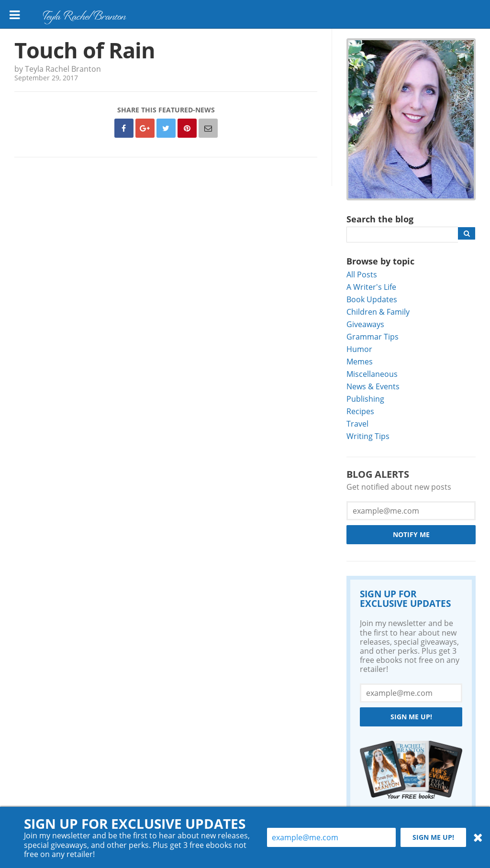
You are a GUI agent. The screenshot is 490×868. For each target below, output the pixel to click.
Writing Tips (368, 436)
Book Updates (372, 299)
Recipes (360, 411)
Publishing (365, 399)
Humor (359, 349)
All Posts (362, 274)
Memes (360, 361)
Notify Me (411, 534)
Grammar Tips (373, 336)
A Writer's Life (371, 287)
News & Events (373, 386)
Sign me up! (411, 717)
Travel (357, 423)
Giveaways (365, 324)
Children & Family (378, 312)
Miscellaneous (372, 374)
